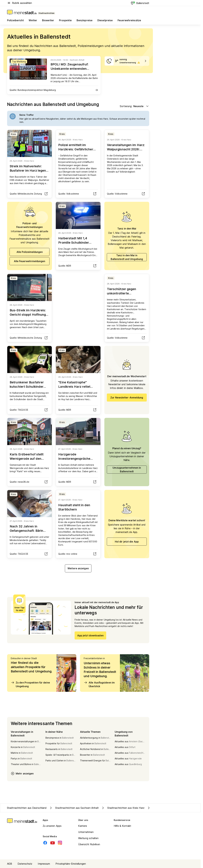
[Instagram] (60, 843)
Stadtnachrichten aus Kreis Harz (123, 808)
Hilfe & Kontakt (123, 826)
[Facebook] (45, 843)
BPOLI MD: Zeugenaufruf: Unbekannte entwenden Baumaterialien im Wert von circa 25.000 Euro (71, 71)
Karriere (83, 826)
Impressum (44, 864)
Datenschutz (25, 864)
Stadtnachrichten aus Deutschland (27, 808)
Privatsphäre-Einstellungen (71, 864)
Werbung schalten (88, 838)
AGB (10, 864)
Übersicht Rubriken (89, 844)
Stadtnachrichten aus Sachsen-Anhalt (74, 808)
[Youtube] (53, 843)
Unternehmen (86, 832)
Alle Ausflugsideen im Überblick (99, 684)
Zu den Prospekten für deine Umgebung (30, 684)
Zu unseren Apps (52, 826)
